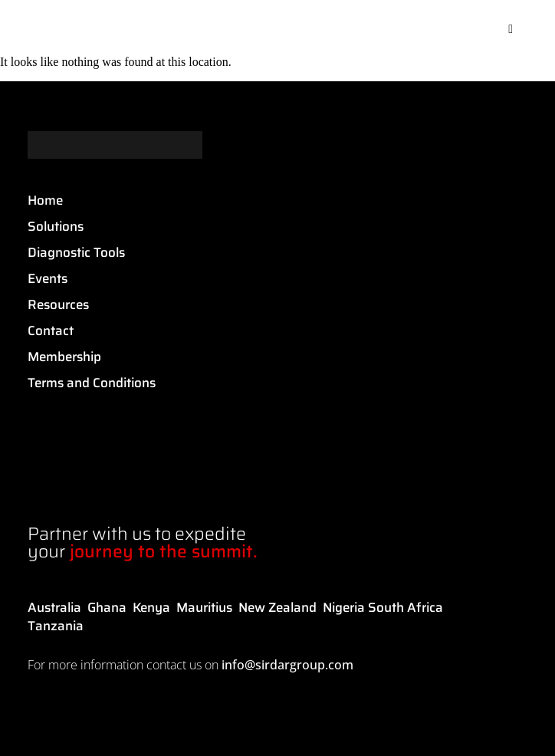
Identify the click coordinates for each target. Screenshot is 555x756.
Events (48, 278)
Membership (64, 357)
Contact (51, 330)
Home (45, 200)
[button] (511, 29)
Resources (58, 304)
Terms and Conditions (92, 383)
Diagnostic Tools (76, 252)
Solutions (56, 226)
